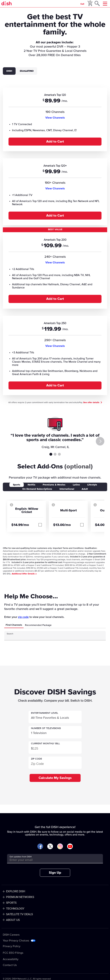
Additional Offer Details (24, 574)
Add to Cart (55, 142)
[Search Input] (52, 637)
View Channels (55, 118)
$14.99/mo (20, 525)
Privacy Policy (12, 946)
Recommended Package (38, 625)
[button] (55, 717)
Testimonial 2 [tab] (55, 454)
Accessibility (11, 959)
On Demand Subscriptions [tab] (37, 489)
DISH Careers (11, 935)
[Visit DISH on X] (50, 847)
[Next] (100, 441)
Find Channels (14, 625)
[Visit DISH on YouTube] (70, 847)
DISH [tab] (9, 71)
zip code (23, 617)
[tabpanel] (55, 239)
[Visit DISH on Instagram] (60, 847)
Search (10, 634)
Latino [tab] (76, 485)
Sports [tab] (17, 485)
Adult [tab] (85, 489)
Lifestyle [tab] (92, 485)
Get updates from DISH (21, 857)
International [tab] (67, 489)
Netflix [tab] (31, 485)
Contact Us (10, 965)
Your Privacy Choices (16, 941)
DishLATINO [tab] (27, 71)
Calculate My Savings (55, 778)
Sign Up (55, 873)
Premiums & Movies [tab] (54, 485)
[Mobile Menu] (105, 4)
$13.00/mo (62, 525)
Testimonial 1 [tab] (51, 454)
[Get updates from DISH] (52, 860)
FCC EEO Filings (13, 953)
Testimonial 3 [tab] (59, 454)
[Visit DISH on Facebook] (40, 847)
